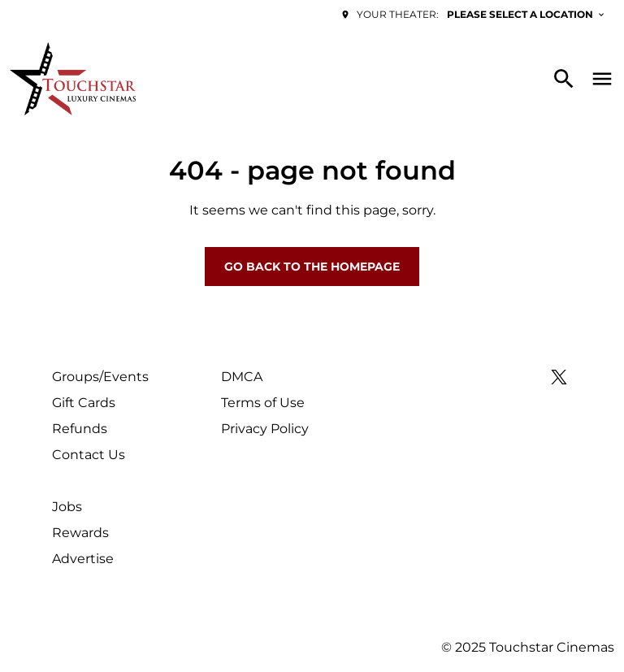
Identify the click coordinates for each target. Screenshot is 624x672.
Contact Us (89, 455)
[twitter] (559, 377)
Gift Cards (84, 403)
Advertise (83, 559)
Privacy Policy (265, 429)
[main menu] (602, 79)
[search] (564, 79)
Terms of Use (263, 403)
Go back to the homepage (312, 267)
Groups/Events (100, 377)
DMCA (242, 377)
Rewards (80, 533)
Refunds (80, 429)
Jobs (67, 507)
